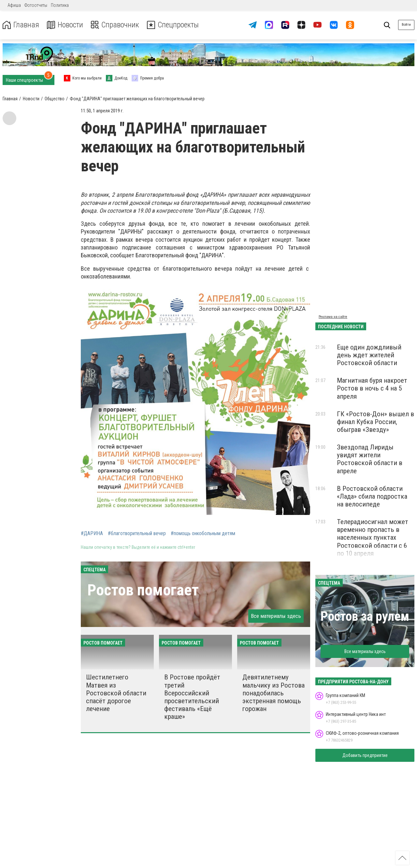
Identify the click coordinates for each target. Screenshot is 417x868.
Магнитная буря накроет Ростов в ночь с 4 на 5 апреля (372, 388)
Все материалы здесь (276, 616)
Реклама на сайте (333, 317)
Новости (65, 25)
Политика (60, 5)
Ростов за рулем (365, 616)
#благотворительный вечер (137, 534)
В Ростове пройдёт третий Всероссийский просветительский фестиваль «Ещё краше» (192, 697)
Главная (21, 25)
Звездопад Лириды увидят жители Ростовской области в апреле (370, 459)
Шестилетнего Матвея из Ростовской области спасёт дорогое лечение (116, 693)
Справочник (115, 25)
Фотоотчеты (36, 5)
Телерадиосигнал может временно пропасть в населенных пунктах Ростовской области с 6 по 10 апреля (373, 538)
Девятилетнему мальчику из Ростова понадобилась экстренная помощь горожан (273, 693)
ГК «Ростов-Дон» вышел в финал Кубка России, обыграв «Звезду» (375, 422)
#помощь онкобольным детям (203, 534)
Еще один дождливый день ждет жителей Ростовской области (369, 355)
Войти (406, 25)
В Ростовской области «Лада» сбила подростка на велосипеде (372, 496)
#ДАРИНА (92, 534)
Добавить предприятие (365, 755)
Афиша (14, 5)
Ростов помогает (143, 590)
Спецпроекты (174, 25)
